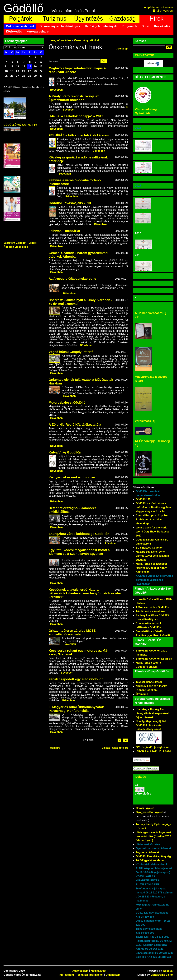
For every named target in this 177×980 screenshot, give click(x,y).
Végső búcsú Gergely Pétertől (72, 352)
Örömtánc (142, 694)
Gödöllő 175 (143, 499)
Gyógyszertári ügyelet (149, 812)
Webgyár (168, 971)
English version (163, 11)
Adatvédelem (80, 971)
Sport (146, 26)
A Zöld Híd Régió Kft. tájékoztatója (75, 425)
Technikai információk (90, 975)
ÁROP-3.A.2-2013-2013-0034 (154, 751)
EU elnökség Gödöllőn (150, 548)
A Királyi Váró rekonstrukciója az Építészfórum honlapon (74, 98)
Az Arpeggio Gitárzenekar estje (72, 279)
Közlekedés (162, 26)
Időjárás (140, 777)
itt (127, 107)
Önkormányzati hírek (20, 26)
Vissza (106, 748)
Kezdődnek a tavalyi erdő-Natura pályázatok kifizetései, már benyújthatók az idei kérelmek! (85, 593)
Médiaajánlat (99, 971)
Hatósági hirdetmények (101, 26)
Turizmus (55, 19)
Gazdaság (122, 19)
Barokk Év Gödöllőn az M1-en (154, 659)
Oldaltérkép (113, 975)
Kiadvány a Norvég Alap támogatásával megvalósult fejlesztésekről (153, 713)
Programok (129, 26)
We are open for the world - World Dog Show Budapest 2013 (152, 532)
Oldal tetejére (120, 748)
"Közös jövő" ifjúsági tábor (152, 747)
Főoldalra (54, 748)
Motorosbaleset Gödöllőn (68, 402)
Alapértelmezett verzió (158, 7)
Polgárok (20, 19)
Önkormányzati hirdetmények (60, 26)
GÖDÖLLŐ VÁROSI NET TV (20, 125)
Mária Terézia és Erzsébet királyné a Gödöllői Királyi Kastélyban (152, 568)
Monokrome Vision (162, 975)
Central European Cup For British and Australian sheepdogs (152, 520)
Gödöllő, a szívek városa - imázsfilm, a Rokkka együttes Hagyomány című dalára (154, 507)
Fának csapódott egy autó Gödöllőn (76, 679)
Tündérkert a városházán (151, 611)
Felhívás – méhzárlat (64, 231)
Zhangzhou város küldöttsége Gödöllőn (79, 534)
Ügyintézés (88, 19)
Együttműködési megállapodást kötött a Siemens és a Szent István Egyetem (79, 552)
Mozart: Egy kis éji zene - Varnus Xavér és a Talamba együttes (152, 556)
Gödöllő (24, 8)
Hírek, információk (60, 40)
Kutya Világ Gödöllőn (65, 452)
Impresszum (66, 975)
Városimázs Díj (145, 421)
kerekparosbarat (38, 32)
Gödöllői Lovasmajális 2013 (70, 203)
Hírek (156, 19)
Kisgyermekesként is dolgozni (72, 477)
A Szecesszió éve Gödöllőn (152, 607)
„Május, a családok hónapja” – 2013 (76, 116)
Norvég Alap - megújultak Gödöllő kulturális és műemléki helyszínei (151, 725)
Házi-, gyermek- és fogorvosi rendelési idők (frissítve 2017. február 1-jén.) (154, 836)
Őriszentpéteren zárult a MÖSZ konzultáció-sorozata (72, 632)
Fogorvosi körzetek (148, 852)
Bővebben (56, 90)
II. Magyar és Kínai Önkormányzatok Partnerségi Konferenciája (76, 709)
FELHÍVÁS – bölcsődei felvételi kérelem (79, 135)
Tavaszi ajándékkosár (149, 682)
